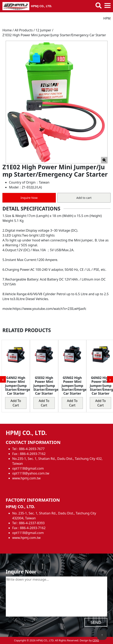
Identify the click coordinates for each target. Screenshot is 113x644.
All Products (24, 30)
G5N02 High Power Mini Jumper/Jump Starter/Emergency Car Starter (77, 386)
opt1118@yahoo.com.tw (31, 473)
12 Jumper (43, 30)
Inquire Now (29, 198)
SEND (96, 622)
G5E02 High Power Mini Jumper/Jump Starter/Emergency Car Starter (49, 386)
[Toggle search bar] (99, 6)
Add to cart (84, 198)
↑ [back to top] (102, 635)
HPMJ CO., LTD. (41, 6)
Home (7, 30)
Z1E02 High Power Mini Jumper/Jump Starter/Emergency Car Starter (54, 35)
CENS (96, 640)
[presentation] (3, 379)
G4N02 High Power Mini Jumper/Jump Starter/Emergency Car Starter (20, 386)
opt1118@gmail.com (28, 468)
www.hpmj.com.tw (26, 478)
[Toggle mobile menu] (108, 6)
